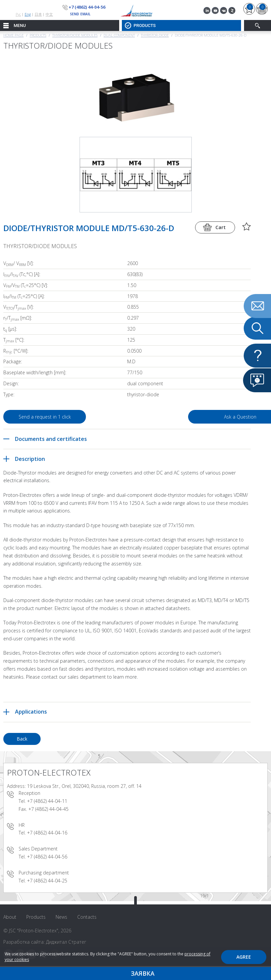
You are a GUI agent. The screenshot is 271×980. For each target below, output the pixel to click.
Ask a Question (199, 417)
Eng (28, 14)
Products (38, 35)
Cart (221, 227)
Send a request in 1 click (45, 417)
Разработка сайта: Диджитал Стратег (45, 942)
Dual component (119, 35)
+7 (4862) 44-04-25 (47, 881)
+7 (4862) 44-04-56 (87, 7)
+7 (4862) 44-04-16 (47, 833)
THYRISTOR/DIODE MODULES (75, 35)
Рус (18, 14)
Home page (13, 35)
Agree (244, 957)
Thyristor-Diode (155, 35)
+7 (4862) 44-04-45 (48, 809)
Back (22, 739)
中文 (49, 14)
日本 (38, 14)
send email (80, 14)
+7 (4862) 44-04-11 (47, 801)
